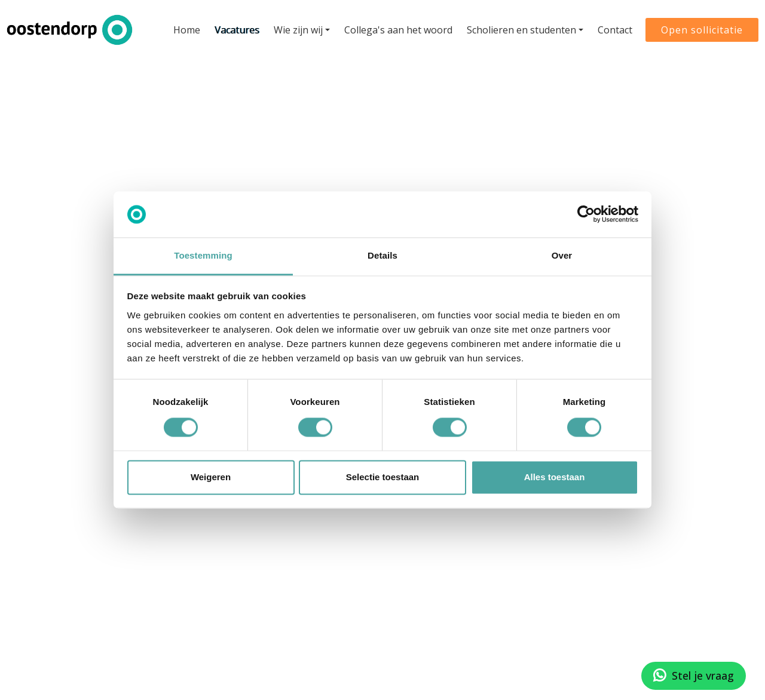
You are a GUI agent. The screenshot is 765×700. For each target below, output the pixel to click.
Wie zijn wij (296, 27)
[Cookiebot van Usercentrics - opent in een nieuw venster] (586, 214)
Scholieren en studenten (519, 27)
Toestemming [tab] (203, 255)
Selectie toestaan (383, 477)
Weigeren (211, 477)
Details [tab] (382, 255)
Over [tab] (562, 255)
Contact (613, 27)
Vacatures (235, 27)
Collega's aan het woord (396, 27)
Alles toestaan (555, 477)
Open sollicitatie (700, 27)
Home (184, 27)
